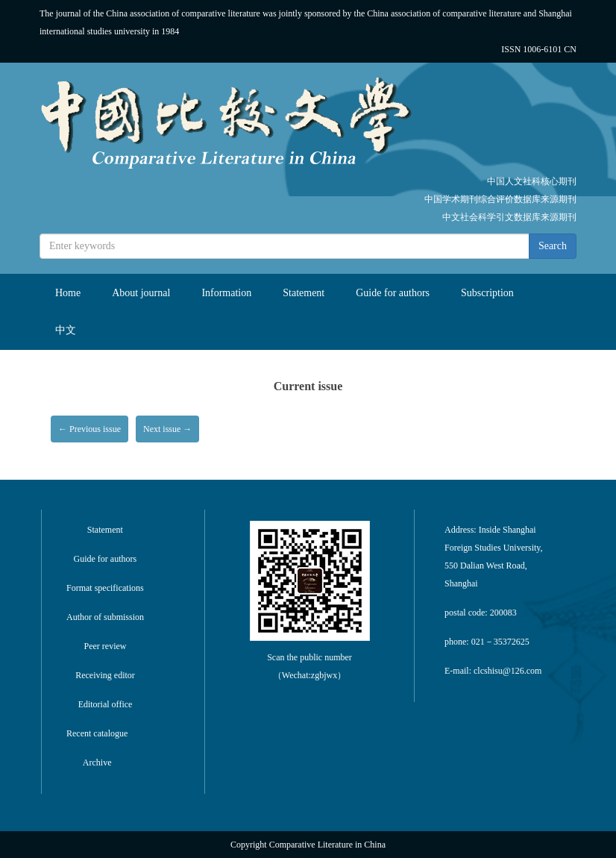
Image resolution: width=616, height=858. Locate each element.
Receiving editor (105, 675)
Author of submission (105, 617)
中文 (66, 330)
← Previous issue (89, 429)
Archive (97, 763)
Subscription (487, 293)
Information (226, 293)
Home (68, 293)
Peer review (106, 646)
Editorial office (106, 704)
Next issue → (167, 429)
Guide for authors (393, 293)
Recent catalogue (97, 733)
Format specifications (105, 588)
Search (553, 246)
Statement (304, 293)
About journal (141, 293)
